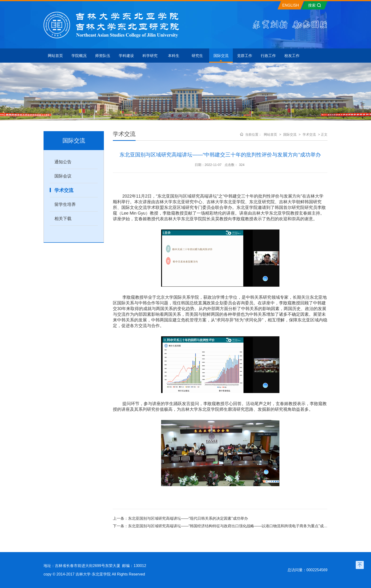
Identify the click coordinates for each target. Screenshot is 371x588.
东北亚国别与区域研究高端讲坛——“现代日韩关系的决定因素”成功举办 (188, 518)
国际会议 (63, 176)
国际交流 (290, 134)
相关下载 (63, 219)
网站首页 (270, 134)
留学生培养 (65, 204)
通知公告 (63, 162)
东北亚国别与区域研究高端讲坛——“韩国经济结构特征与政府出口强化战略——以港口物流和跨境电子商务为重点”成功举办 (232, 526)
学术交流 (64, 190)
